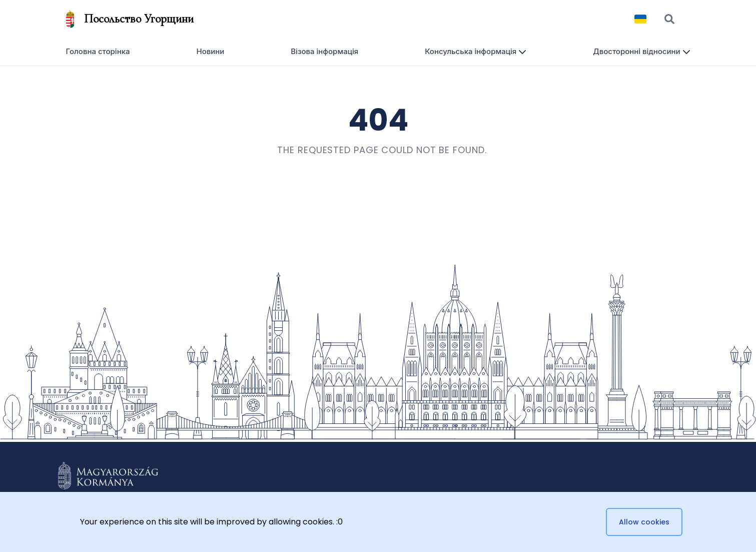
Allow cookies (644, 522)
